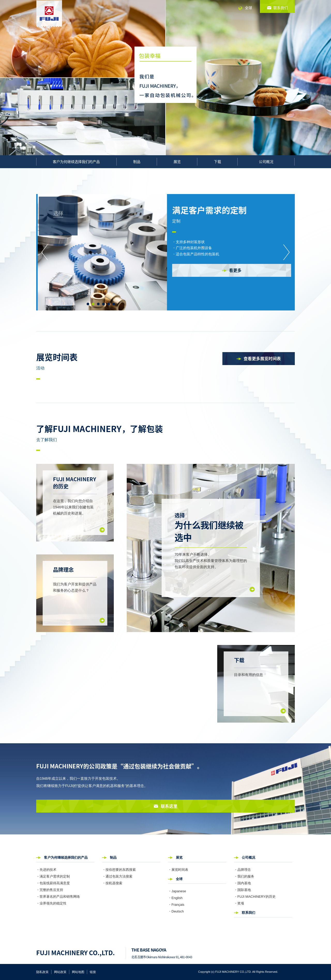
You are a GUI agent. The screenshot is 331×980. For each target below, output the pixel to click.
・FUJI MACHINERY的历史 (255, 897)
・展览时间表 (178, 870)
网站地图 (78, 972)
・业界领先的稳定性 (51, 903)
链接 (93, 972)
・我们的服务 (244, 876)
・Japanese (177, 891)
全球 (249, 8)
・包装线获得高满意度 (53, 883)
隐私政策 (42, 972)
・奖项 (239, 903)
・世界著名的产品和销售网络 (58, 897)
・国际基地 (242, 890)
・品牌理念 (242, 870)
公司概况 (266, 161)
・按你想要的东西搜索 (119, 870)
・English (175, 898)
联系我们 (249, 913)
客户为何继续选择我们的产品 (76, 161)
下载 (217, 161)
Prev (45, 252)
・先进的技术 (46, 870)
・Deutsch (176, 911)
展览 (177, 161)
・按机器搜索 (112, 883)
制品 (137, 161)
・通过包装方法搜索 (117, 876)
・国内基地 (242, 883)
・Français (176, 905)
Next (286, 252)
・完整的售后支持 (50, 890)
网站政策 (60, 972)
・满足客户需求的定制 (53, 876)
